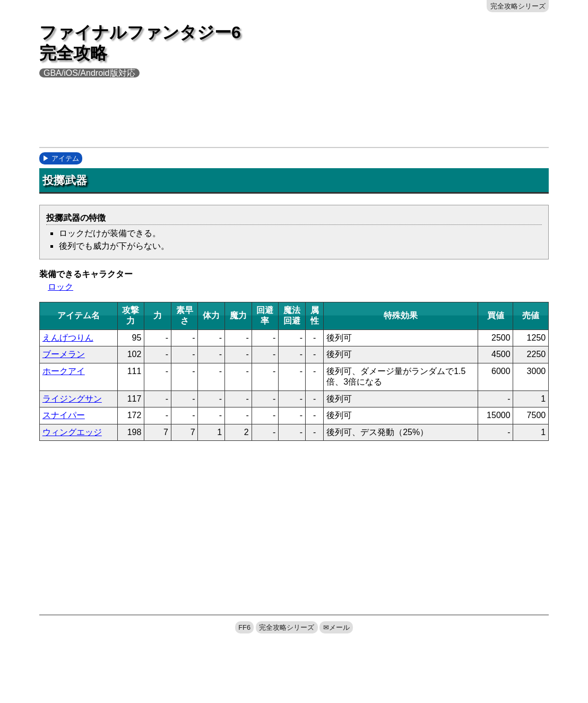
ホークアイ (64, 371)
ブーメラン (64, 354)
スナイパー (64, 415)
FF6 (244, 627)
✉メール (336, 627)
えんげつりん (68, 338)
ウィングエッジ (72, 432)
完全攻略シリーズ (518, 6)
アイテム (65, 158)
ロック (60, 287)
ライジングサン (72, 399)
